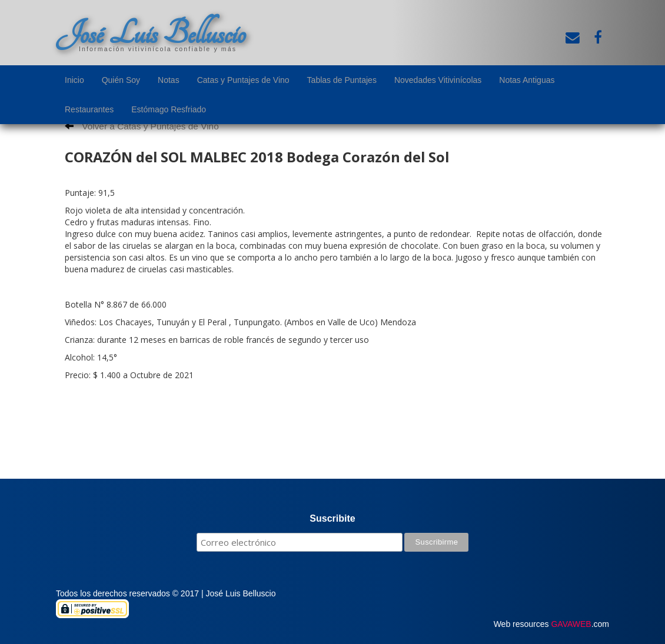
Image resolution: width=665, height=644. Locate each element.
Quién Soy (121, 80)
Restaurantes (89, 109)
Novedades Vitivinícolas (438, 80)
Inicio (74, 80)
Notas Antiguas (527, 80)
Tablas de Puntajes (342, 80)
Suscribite (332, 518)
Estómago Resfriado (169, 109)
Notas (169, 80)
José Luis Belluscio (151, 34)
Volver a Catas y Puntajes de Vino (142, 126)
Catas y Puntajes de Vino (243, 80)
